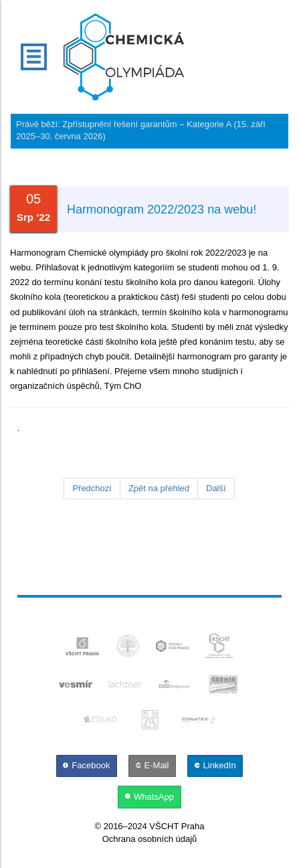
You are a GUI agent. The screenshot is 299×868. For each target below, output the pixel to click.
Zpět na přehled (159, 488)
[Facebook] (88, 765)
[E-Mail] (153, 765)
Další (216, 488)
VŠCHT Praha (177, 826)
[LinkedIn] (215, 765)
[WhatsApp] (149, 797)
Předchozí (92, 488)
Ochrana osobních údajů (150, 839)
